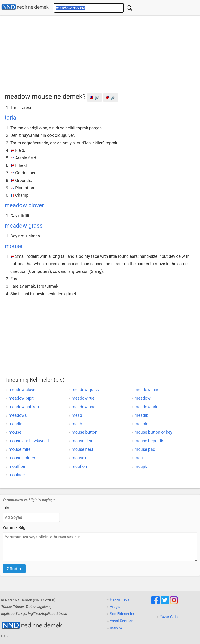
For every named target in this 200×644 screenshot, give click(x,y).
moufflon (17, 466)
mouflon (79, 466)
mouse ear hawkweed (29, 441)
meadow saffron (24, 407)
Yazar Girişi (169, 617)
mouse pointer (22, 458)
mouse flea (82, 441)
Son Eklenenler (122, 614)
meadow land (147, 390)
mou (139, 458)
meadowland (83, 407)
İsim (6, 508)
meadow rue (83, 398)
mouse (14, 246)
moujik (141, 466)
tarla (10, 118)
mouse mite (20, 449)
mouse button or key (153, 432)
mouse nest (82, 449)
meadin (15, 424)
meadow (143, 398)
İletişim (116, 628)
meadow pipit (21, 398)
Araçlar (116, 607)
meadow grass (24, 226)
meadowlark (146, 407)
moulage (17, 475)
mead (77, 415)
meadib (142, 415)
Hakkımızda (120, 599)
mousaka (80, 458)
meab (77, 424)
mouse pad (145, 449)
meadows (18, 415)
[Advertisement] (102, 53)
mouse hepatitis (149, 441)
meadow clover (24, 205)
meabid (142, 424)
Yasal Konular (121, 621)
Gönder (14, 569)
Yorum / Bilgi (14, 527)
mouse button (84, 432)
